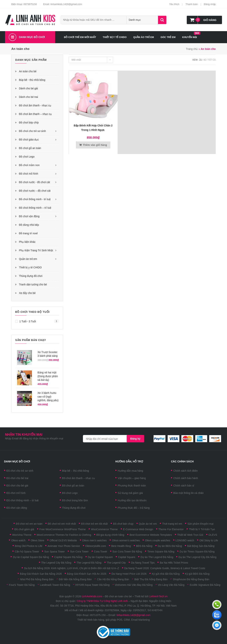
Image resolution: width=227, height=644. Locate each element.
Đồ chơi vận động (29, 216)
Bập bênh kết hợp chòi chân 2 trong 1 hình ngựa (93, 128)
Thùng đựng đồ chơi (31, 276)
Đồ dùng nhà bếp (29, 225)
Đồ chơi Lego (27, 157)
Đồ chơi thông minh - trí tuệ (35, 199)
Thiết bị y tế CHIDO (30, 267)
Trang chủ (192, 49)
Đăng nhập (210, 4)
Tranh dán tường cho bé (33, 284)
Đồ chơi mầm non (29, 165)
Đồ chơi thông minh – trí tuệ (35, 208)
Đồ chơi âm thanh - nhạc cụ (35, 105)
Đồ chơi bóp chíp (29, 122)
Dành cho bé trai (28, 97)
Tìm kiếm (162, 20)
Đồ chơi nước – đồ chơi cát (35, 191)
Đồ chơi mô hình (28, 174)
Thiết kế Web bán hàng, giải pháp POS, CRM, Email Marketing (113, 620)
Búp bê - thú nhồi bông (32, 80)
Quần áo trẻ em (28, 259)
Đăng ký (135, 439)
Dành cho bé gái (28, 88)
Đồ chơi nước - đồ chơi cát (34, 182)
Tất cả (212, 60)
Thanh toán (192, 4)
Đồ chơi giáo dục (29, 140)
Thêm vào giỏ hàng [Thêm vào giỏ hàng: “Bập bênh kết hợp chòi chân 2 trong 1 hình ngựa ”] (95, 145)
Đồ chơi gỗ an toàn (30, 148)
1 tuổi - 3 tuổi (28, 321)
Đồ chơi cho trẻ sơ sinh (32, 131)
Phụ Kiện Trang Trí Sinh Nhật (36, 250)
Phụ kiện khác (27, 242)
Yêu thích (174, 4)
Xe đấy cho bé (27, 293)
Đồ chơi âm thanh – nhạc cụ (35, 114)
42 (205, 60)
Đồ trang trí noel (28, 233)
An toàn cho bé (28, 71)
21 (201, 60)
